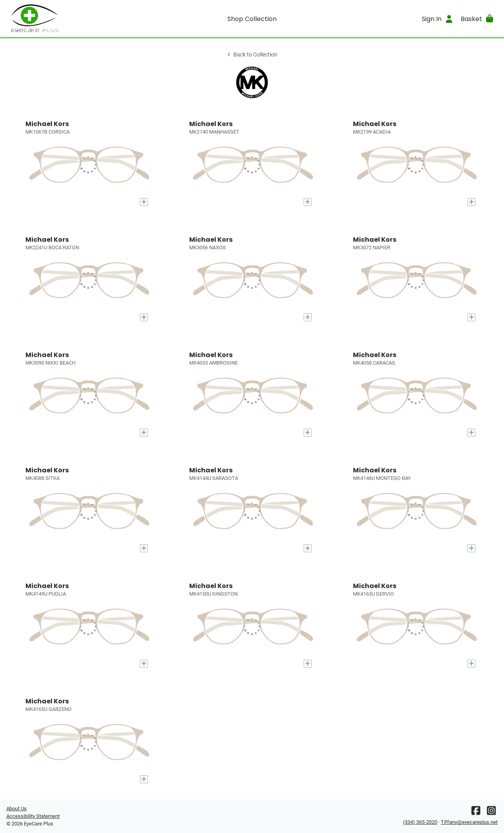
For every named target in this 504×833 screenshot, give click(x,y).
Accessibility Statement (33, 816)
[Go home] (68, 19)
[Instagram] (491, 813)
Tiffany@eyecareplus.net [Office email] (469, 822)
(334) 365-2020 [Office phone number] (420, 822)
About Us (16, 809)
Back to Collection (252, 55)
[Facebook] (476, 813)
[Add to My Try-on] (144, 202)
